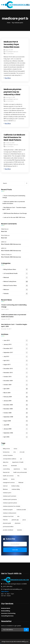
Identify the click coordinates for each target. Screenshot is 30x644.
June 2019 (16, 341)
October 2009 (16, 385)
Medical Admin (6, 608)
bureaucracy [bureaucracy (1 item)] (6, 452)
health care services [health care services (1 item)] (8, 476)
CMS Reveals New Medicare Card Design (15, 213)
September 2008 (16, 417)
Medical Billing (6, 611)
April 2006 (16, 437)
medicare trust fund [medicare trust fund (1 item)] (8, 516)
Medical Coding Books (16, 282)
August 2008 (16, 421)
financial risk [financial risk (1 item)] (6, 472)
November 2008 (16, 409)
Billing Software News (16, 270)
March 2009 (16, 393)
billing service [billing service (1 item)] (6, 449)
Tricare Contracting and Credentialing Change (14, 197)
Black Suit (4, 231)
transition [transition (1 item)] (20, 530)
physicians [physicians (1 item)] (18, 523)
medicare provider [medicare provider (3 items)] (21, 510)
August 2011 (16, 365)
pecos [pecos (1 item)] (24, 520)
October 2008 (16, 413)
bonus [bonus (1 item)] (15, 449)
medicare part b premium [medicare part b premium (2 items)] (10, 496)
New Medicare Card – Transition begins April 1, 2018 (14, 208)
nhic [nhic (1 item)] (18, 516)
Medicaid (16, 278)
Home (9, 23)
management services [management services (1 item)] (9, 483)
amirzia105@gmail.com (12, 52)
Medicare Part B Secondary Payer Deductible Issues (12, 44)
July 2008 (16, 425)
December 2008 (16, 405)
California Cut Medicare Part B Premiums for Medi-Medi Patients (14, 137)
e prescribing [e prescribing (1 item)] (6, 469)
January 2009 (16, 401)
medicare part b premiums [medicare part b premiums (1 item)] (10, 499)
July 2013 (16, 357)
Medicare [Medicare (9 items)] (5, 489)
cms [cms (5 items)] (15, 452)
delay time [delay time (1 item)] (6, 462)
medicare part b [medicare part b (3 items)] (7, 493)
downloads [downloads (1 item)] (14, 466)
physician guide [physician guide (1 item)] (7, 523)
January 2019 (16, 345)
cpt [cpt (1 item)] (21, 459)
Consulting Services (7, 616)
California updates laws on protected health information (14, 203)
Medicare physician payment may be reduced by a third (12, 92)
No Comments (9, 54)
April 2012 (16, 361)
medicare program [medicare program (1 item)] (8, 510)
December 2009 (16, 381)
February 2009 (16, 397)
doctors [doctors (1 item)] (5, 466)
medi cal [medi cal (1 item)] (5, 486)
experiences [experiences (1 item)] (17, 469)
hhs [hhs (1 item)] (18, 476)
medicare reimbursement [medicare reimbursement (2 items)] (10, 513)
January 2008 (16, 429)
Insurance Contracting (8, 613)
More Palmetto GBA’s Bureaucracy (11, 244)
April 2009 (16, 389)
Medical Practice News (16, 286)
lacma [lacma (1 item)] (13, 479)
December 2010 (16, 369)
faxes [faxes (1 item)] (25, 469)
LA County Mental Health (16, 274)
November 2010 (16, 373)
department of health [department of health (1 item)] (18, 462)
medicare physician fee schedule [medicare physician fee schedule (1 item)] (12, 506)
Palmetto (16, 294)
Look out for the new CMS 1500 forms (14, 217)
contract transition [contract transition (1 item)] (8, 455)
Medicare (16, 290)
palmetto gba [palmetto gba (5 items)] (15, 520)
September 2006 (16, 433)
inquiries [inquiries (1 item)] (5, 479)
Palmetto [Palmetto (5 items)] (5, 520)
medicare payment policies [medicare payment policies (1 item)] (10, 503)
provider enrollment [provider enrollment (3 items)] (8, 530)
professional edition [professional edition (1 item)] (8, 527)
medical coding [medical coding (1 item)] (15, 486)
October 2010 (16, 377)
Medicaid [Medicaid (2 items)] (21, 483)
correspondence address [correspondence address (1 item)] (10, 459)
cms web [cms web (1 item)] (22, 452)
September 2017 (16, 353)
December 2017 (16, 349)
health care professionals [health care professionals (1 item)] (20, 472)
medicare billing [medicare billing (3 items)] (16, 489)
